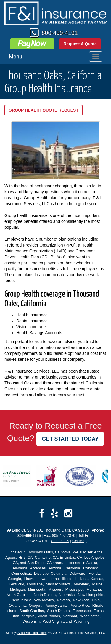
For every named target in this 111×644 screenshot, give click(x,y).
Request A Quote (80, 44)
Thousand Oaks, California (49, 552)
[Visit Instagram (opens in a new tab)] (68, 513)
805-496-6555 (29, 536)
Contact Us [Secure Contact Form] (60, 541)
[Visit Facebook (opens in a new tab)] (42, 513)
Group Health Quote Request (44, 110)
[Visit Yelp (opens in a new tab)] (54, 513)
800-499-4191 (60, 33)
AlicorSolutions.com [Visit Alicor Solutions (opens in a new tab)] (32, 633)
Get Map (79, 541)
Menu (16, 57)
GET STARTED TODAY (70, 439)
